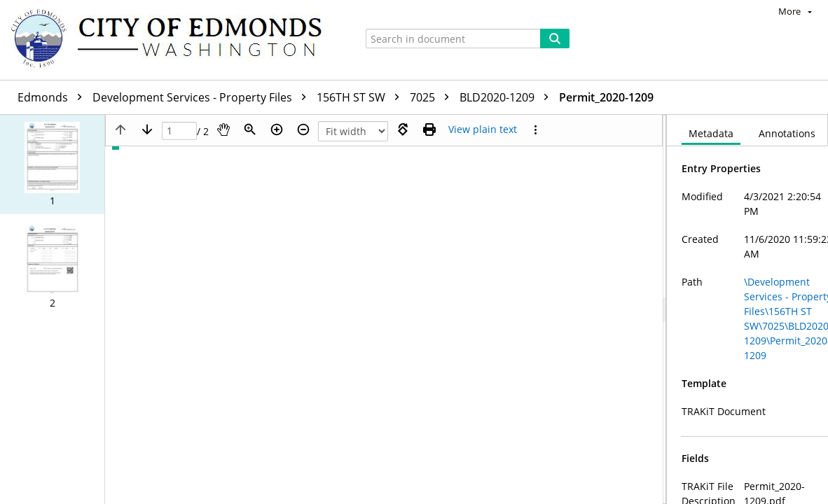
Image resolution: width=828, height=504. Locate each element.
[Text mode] (483, 129)
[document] (747, 309)
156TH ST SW (361, 97)
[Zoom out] (303, 129)
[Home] (173, 40)
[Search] (555, 38)
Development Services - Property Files (203, 97)
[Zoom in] (277, 129)
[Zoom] (250, 129)
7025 (433, 97)
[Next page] (147, 129)
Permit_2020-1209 (606, 97)
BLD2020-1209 (508, 97)
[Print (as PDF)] (429, 129)
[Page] (179, 131)
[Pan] (223, 129)
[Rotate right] (403, 129)
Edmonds (53, 97)
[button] (52, 164)
